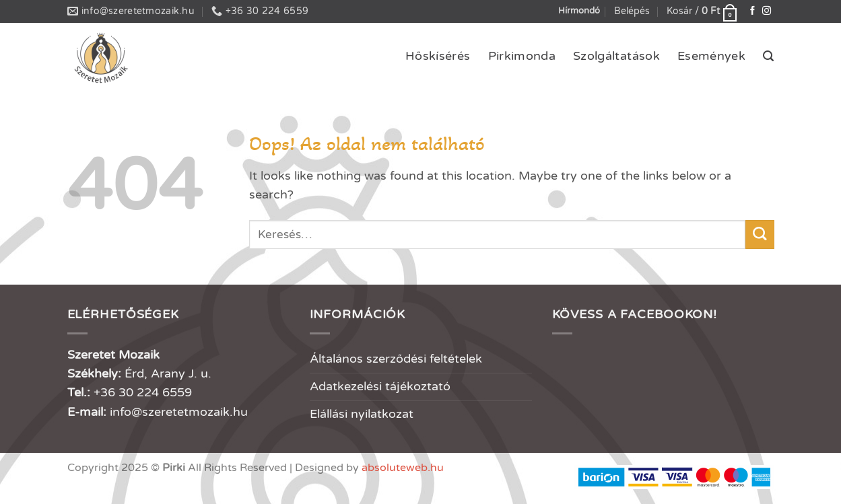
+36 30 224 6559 (143, 393)
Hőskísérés (438, 56)
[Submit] (760, 235)
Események (711, 56)
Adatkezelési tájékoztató (380, 387)
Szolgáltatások (616, 56)
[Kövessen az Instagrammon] (767, 11)
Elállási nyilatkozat (362, 414)
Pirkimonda (522, 56)
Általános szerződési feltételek (396, 359)
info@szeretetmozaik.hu (179, 412)
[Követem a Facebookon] (752, 11)
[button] (632, 12)
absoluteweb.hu (403, 468)
